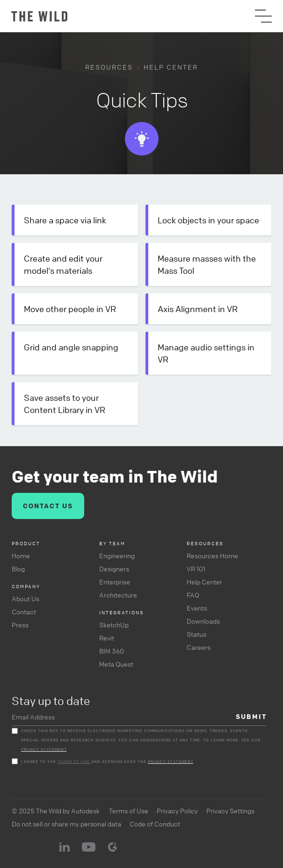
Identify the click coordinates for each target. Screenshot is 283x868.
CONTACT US (48, 506)
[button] (263, 16)
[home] (39, 16)
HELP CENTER (171, 67)
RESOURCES (109, 67)
